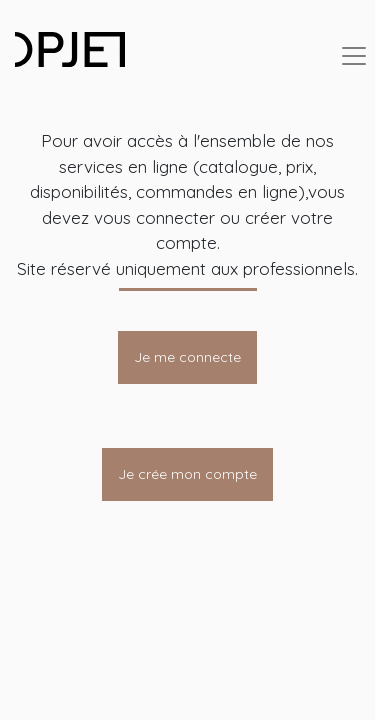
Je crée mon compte (187, 474)
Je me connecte (187, 357)
